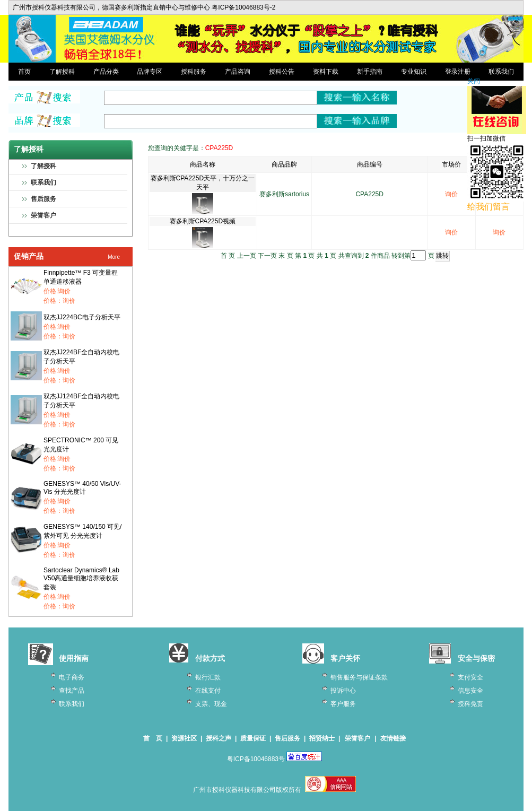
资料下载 (326, 72)
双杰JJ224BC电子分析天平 (82, 317)
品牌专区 (150, 72)
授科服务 (194, 72)
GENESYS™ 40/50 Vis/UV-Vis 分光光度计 (82, 488)
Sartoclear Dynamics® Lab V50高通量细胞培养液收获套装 (81, 579)
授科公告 (282, 72)
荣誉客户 (43, 215)
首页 (24, 72)
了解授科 (62, 72)
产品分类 (106, 72)
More (114, 257)
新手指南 (370, 72)
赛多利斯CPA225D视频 (203, 221)
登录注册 (458, 72)
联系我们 (501, 72)
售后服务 (43, 199)
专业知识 (414, 72)
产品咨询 (238, 72)
